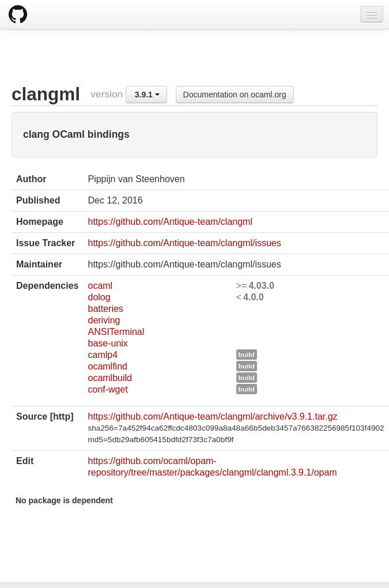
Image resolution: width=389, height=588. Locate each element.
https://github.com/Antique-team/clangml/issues (184, 243)
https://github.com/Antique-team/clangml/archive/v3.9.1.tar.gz (212, 416)
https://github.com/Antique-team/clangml (170, 222)
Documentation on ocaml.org (235, 95)
